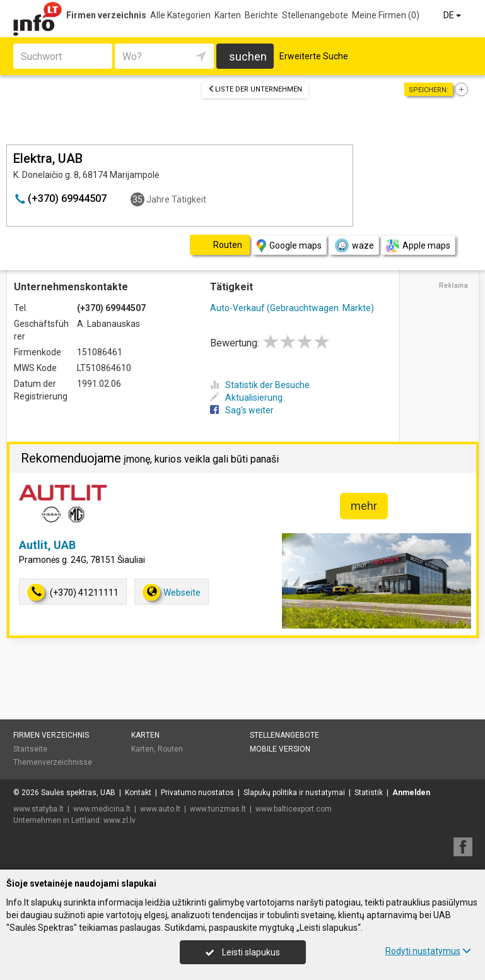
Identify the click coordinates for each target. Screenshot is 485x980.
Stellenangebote (315, 15)
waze (354, 245)
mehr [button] (364, 506)
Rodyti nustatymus (428, 951)
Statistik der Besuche (260, 385)
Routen (170, 749)
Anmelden (411, 793)
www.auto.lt (160, 809)
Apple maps (418, 246)
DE (453, 15)
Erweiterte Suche (314, 56)
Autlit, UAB (47, 545)
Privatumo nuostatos (197, 793)
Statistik (369, 793)
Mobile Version (280, 749)
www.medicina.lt (102, 809)
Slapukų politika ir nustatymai (294, 793)
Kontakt (138, 793)
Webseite (172, 592)
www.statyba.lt (38, 809)
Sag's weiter (242, 410)
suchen (248, 56)
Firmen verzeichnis (106, 15)
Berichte (261, 15)
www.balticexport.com (294, 809)
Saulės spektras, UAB (78, 793)
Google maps (289, 246)
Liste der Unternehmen (255, 89)
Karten (228, 15)
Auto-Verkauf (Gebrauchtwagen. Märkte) (292, 308)
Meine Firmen (386, 15)
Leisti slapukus (243, 952)
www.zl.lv (120, 820)
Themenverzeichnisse (53, 762)
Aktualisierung (246, 398)
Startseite (30, 749)
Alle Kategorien (180, 15)
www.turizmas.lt (218, 809)
